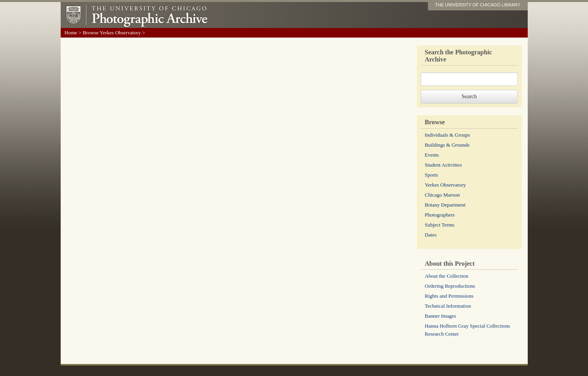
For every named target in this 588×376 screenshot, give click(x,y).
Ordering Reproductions (450, 286)
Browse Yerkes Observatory (112, 33)
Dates (431, 235)
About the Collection (446, 276)
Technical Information (448, 306)
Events (432, 155)
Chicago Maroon (442, 195)
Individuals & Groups (447, 135)
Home (71, 33)
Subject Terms (440, 225)
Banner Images (440, 316)
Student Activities (443, 165)
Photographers (440, 215)
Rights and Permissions (449, 296)
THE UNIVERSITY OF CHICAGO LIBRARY (478, 5)
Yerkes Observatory (445, 185)
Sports (431, 175)
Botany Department (445, 205)
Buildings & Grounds (447, 145)
